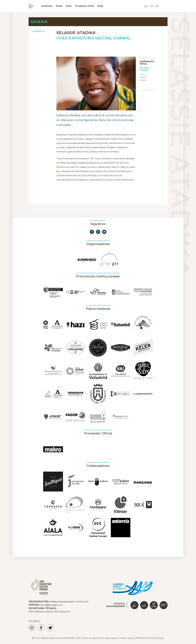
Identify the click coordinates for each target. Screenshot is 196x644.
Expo (69, 6)
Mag (100, 6)
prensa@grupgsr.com (51, 605)
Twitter (142, 74)
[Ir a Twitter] (104, 232)
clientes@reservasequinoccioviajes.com (49, 612)
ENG (157, 6)
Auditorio (47, 6)
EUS (152, 6)
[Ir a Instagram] (98, 232)
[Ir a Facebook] (92, 232)
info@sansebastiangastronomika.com (69, 602)
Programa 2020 (85, 6)
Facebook (143, 77)
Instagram (143, 80)
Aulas (59, 6)
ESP (146, 6)
